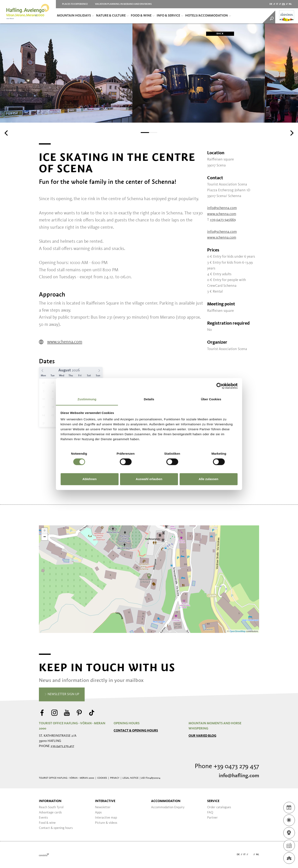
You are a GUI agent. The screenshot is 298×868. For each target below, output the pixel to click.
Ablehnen (89, 479)
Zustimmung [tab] (87, 399)
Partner (212, 818)
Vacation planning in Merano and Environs (123, 4)
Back (215, 34)
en (283, 4)
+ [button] (45, 531)
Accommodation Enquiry (168, 807)
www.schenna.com (61, 342)
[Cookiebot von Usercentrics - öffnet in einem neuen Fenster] (219, 386)
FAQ (210, 813)
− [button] (45, 537)
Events (43, 818)
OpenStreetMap (238, 631)
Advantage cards (50, 813)
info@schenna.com (222, 208)
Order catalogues (219, 807)
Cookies (102, 778)
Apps (98, 813)
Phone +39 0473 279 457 (227, 766)
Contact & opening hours (136, 731)
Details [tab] (149, 399)
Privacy (115, 778)
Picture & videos (106, 823)
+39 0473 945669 (223, 220)
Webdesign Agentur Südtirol (44, 855)
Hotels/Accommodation (208, 16)
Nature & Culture (112, 16)
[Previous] (7, 133)
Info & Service (170, 16)
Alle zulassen (208, 479)
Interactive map (106, 818)
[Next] (291, 133)
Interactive (105, 801)
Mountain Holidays (75, 16)
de (271, 4)
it (277, 4)
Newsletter (103, 807)
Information (50, 801)
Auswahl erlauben (149, 479)
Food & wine (47, 823)
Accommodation (166, 801)
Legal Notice (130, 778)
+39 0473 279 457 (62, 746)
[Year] (78, 370)
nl (290, 4)
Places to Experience (75, 4)
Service (213, 801)
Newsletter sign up (62, 695)
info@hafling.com (239, 776)
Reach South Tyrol (51, 807)
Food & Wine (143, 16)
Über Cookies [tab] (211, 399)
